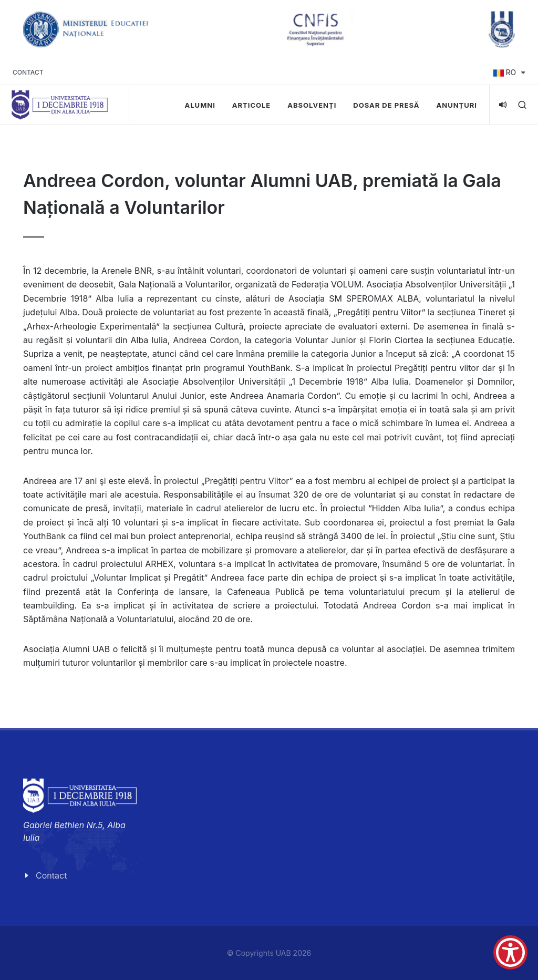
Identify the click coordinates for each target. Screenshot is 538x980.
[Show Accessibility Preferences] (510, 952)
